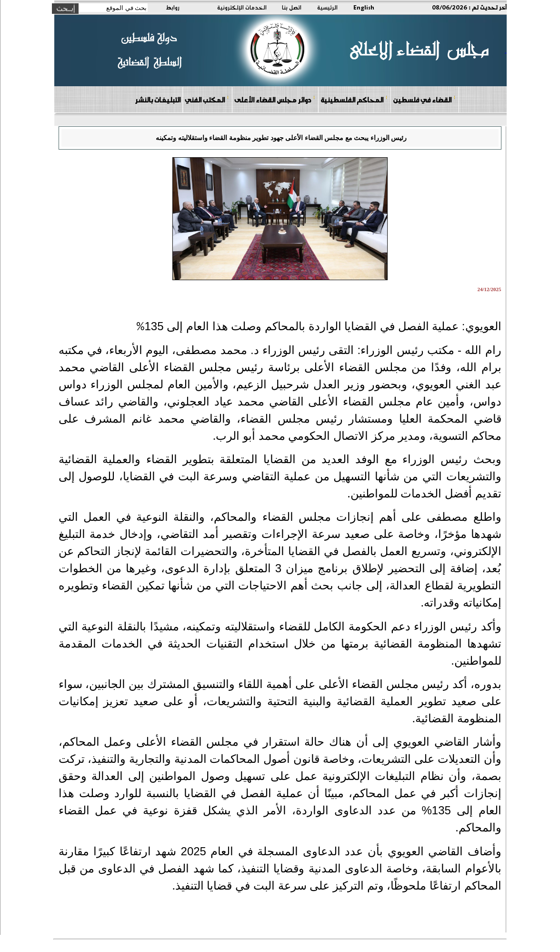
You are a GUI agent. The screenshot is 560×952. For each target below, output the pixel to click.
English (364, 7)
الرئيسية (327, 7)
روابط (173, 7)
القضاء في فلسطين (424, 99)
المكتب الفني (207, 99)
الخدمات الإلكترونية (242, 7)
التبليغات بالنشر (158, 100)
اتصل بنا (292, 7)
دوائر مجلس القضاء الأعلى (275, 99)
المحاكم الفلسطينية (354, 99)
